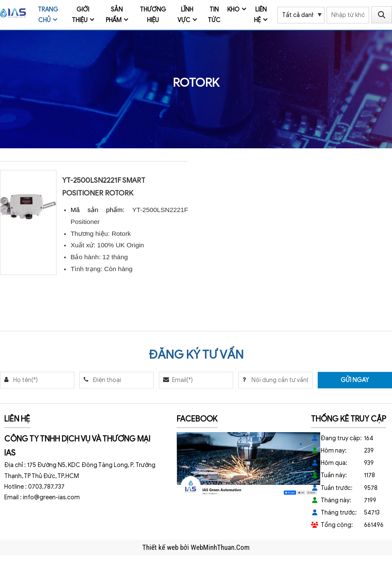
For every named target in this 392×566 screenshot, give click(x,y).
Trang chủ (48, 15)
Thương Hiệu (153, 15)
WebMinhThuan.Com (220, 547)
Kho (233, 10)
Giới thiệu (81, 15)
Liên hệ (260, 15)
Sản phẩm (114, 15)
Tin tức (214, 15)
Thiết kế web (161, 547)
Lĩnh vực (186, 15)
